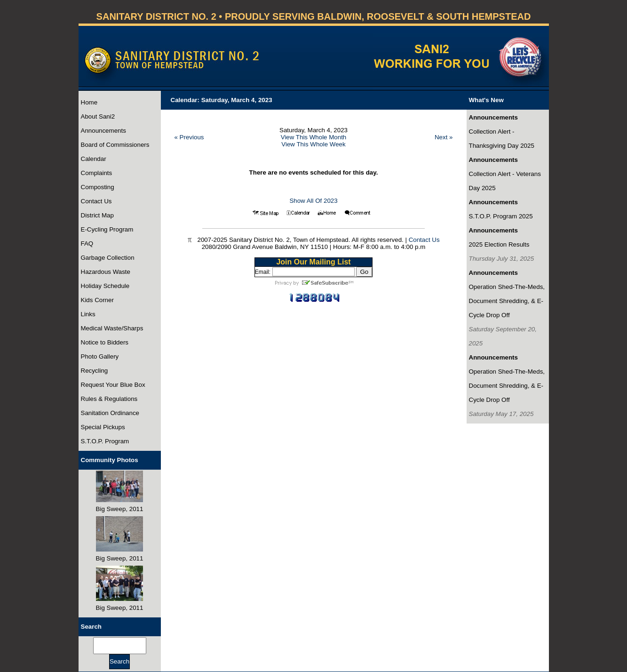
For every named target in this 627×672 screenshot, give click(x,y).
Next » (444, 137)
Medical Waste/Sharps (112, 328)
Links (88, 314)
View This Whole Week (313, 144)
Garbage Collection (108, 258)
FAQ (87, 244)
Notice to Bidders (105, 342)
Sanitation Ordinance (110, 413)
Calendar (94, 159)
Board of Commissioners (115, 145)
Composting (98, 187)
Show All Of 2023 (313, 201)
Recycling (95, 371)
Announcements (103, 131)
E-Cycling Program (107, 229)
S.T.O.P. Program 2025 (501, 216)
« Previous (189, 137)
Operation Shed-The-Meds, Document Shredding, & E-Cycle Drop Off (507, 301)
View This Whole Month (314, 137)
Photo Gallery (100, 356)
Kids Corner (97, 300)
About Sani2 (98, 116)
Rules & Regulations (109, 399)
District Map (97, 215)
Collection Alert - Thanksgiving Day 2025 (502, 139)
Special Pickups (103, 427)
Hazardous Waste (106, 272)
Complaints (97, 173)
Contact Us (96, 201)
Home (89, 102)
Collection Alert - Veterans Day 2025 (505, 181)
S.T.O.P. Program (105, 441)
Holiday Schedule (105, 286)
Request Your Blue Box (113, 385)
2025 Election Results (499, 244)
